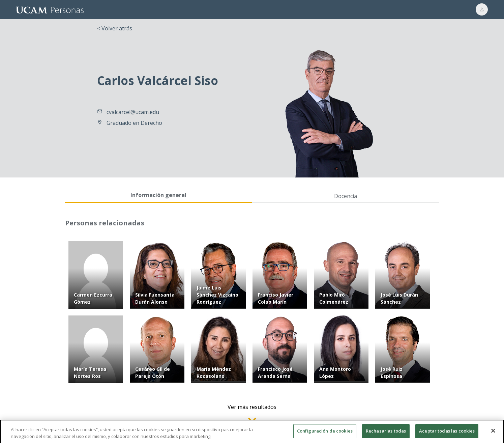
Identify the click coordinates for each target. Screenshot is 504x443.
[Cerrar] (493, 433)
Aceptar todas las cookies (447, 433)
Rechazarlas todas (386, 433)
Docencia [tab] (346, 196)
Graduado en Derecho (134, 123)
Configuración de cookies (325, 433)
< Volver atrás (115, 28)
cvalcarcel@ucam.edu (133, 112)
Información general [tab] (158, 195)
